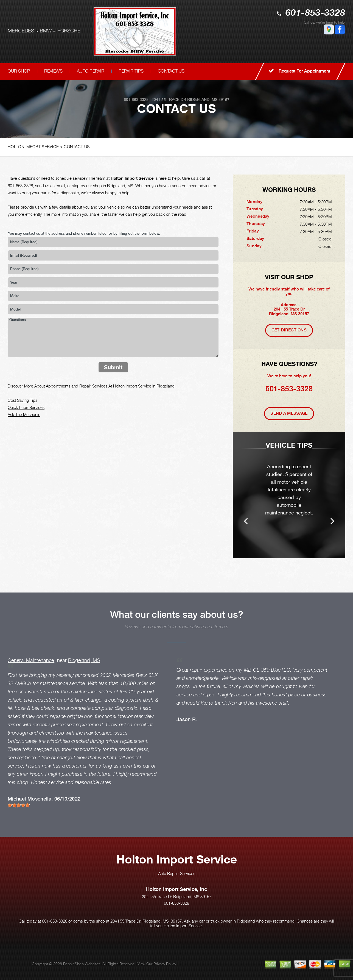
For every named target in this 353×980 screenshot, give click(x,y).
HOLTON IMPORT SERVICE (33, 146)
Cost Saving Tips (23, 400)
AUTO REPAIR (91, 71)
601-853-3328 (315, 13)
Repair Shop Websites (82, 964)
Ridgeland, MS (84, 660)
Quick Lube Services (26, 407)
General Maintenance (31, 660)
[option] (289, 495)
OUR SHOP (19, 71)
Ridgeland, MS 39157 (208, 99)
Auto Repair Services (177, 873)
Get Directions (289, 330)
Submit (113, 367)
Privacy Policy (165, 964)
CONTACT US (171, 71)
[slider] (19, 805)
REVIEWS (53, 71)
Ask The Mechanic (24, 414)
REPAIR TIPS (131, 71)
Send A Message (289, 413)
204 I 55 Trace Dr (169, 99)
